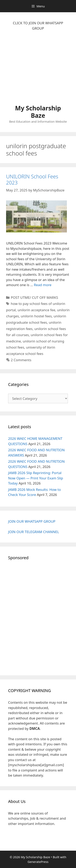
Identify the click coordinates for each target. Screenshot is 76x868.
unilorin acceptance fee (36, 310)
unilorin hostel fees (36, 316)
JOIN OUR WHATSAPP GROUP (32, 521)
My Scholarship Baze (38, 112)
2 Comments (21, 360)
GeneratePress (38, 862)
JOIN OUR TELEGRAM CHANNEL (34, 532)
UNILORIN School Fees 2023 (32, 179)
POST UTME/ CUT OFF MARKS (34, 297)
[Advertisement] (38, 70)
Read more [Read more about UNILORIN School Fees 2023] (43, 285)
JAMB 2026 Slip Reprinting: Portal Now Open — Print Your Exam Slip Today (36, 478)
